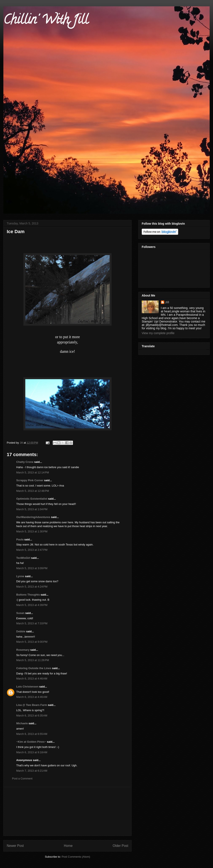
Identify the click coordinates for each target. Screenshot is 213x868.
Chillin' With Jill (46, 21)
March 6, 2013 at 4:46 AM (32, 679)
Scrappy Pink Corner (30, 480)
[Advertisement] (68, 811)
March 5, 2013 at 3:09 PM (32, 568)
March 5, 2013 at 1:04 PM (32, 509)
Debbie (21, 631)
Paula (20, 539)
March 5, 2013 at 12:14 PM (33, 472)
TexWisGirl (23, 558)
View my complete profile (158, 333)
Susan (20, 613)
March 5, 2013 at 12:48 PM (33, 491)
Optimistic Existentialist (32, 499)
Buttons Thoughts (28, 595)
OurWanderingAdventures (34, 517)
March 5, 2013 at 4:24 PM (32, 587)
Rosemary (23, 650)
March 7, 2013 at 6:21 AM (32, 771)
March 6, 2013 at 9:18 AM (32, 752)
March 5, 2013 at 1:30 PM (32, 531)
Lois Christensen (27, 687)
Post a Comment (22, 778)
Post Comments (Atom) (76, 857)
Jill (167, 302)
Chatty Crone (25, 462)
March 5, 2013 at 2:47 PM (32, 550)
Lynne (20, 576)
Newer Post (15, 846)
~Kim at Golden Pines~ (31, 742)
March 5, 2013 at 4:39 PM (32, 605)
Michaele (22, 723)
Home (68, 846)
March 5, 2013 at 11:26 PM (33, 660)
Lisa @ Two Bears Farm (32, 705)
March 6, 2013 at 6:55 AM (32, 734)
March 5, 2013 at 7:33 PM (32, 623)
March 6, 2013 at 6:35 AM (32, 716)
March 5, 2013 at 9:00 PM (32, 642)
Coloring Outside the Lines (34, 668)
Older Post (120, 846)
